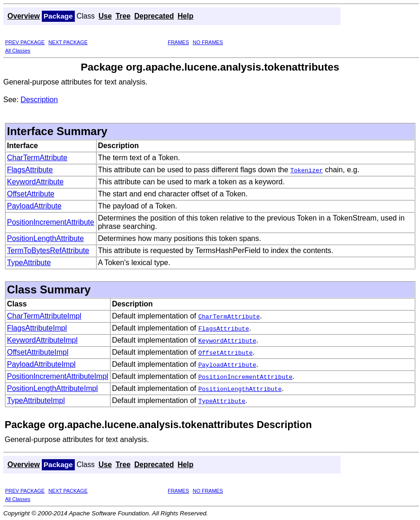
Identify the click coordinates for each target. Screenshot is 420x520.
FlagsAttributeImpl (37, 328)
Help (185, 16)
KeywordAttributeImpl (42, 340)
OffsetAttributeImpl (38, 352)
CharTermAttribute (37, 158)
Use (105, 16)
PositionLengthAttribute (45, 238)
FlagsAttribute (30, 170)
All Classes (18, 51)
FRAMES (178, 42)
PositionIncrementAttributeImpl (58, 376)
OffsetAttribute (31, 194)
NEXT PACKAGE (68, 42)
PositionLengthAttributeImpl (52, 388)
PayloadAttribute (34, 206)
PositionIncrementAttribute (51, 222)
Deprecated (154, 16)
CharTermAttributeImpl (44, 316)
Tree (123, 16)
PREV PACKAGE (25, 42)
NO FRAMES (208, 42)
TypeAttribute (29, 263)
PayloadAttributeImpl (41, 364)
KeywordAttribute (35, 182)
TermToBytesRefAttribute (48, 250)
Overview (24, 16)
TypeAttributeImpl (36, 400)
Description (39, 100)
